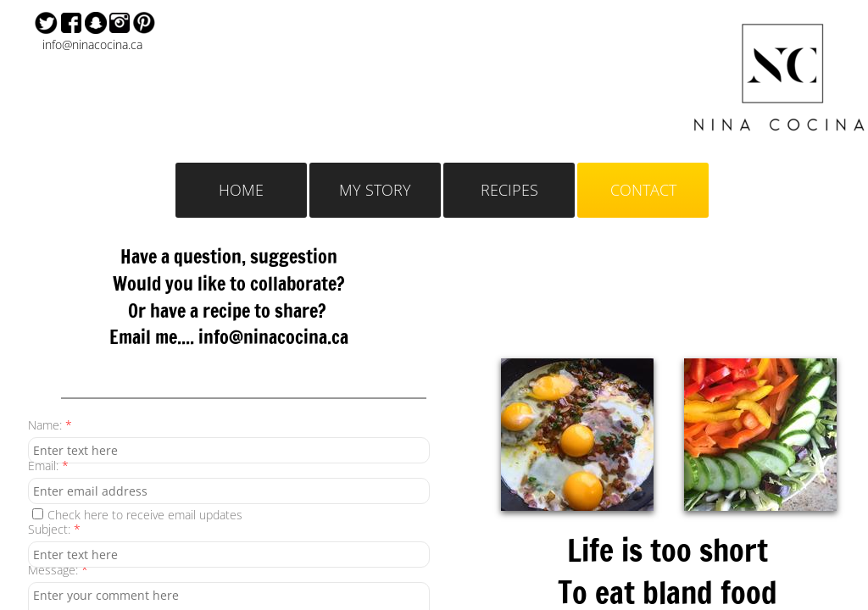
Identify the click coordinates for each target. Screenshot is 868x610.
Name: (50, 425)
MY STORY (375, 190)
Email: (48, 466)
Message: (58, 570)
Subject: (54, 529)
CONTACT (643, 190)
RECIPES (509, 190)
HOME (241, 190)
